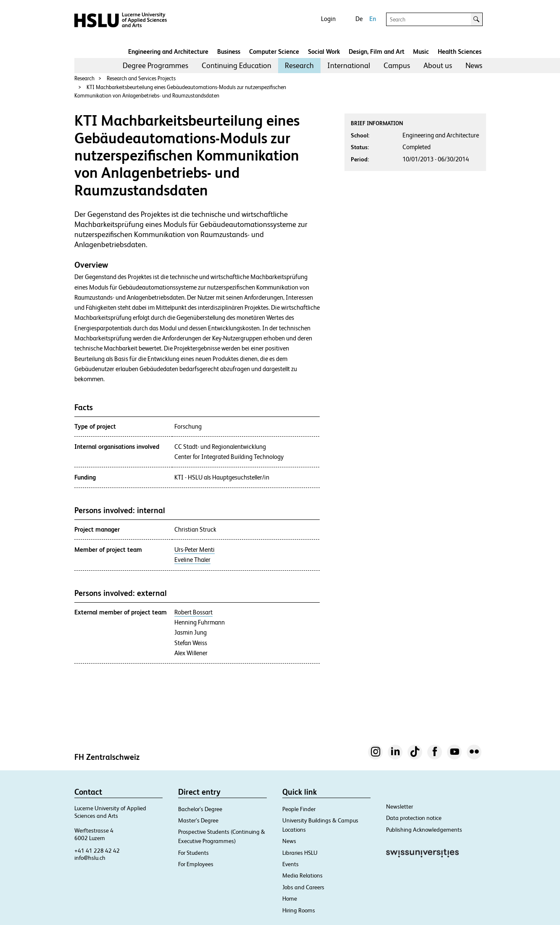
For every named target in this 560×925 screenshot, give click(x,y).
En (373, 19)
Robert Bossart (193, 612)
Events (291, 864)
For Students (193, 853)
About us (438, 65)
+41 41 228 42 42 (97, 851)
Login (328, 19)
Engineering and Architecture (168, 51)
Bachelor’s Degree (200, 809)
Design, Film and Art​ (377, 51)
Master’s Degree (198, 820)
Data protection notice (414, 818)
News (474, 65)
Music (421, 51)
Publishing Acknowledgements (424, 830)
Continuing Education (237, 65)
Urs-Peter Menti (195, 550)
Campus (397, 65)
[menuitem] (155, 66)
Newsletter (400, 806)
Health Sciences (460, 51)
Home (290, 899)
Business (229, 51)
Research (299, 65)
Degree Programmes (155, 65)
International (349, 65)
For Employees (196, 864)
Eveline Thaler (192, 560)
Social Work (324, 51)
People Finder (299, 809)
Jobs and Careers (303, 887)
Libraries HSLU (300, 853)
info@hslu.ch (90, 858)
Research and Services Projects (141, 78)
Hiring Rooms (299, 910)
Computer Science (274, 51)
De (359, 19)
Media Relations (302, 875)
